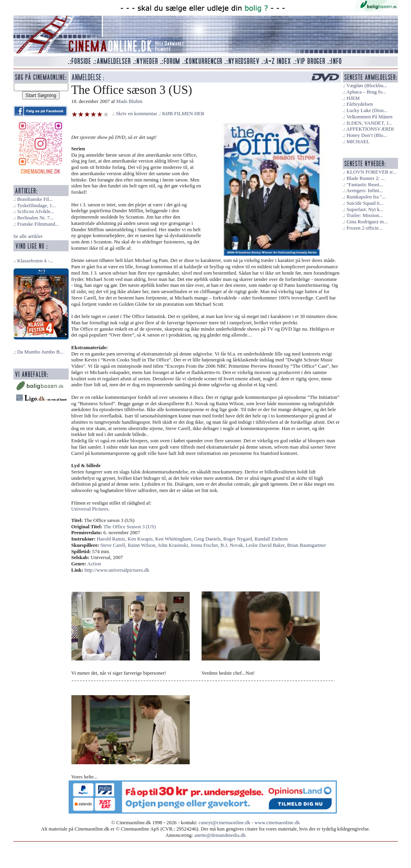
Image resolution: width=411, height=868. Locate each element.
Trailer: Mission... (364, 215)
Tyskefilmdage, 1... (36, 206)
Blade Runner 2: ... (365, 178)
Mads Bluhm (129, 101)
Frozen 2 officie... (364, 228)
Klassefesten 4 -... (35, 261)
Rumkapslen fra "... (366, 197)
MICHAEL (358, 142)
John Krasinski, (174, 545)
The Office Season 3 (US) (130, 527)
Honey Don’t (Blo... (367, 135)
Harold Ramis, (112, 539)
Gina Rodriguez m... (367, 222)
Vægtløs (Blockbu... (367, 86)
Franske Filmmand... (38, 224)
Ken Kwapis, (141, 539)
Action (94, 564)
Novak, (238, 545)
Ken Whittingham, (174, 539)
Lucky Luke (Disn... (367, 110)
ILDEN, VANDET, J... (369, 123)
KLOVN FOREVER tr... (371, 172)
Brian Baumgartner (306, 545)
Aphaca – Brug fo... (366, 92)
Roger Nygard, (239, 539)
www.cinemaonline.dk (277, 823)
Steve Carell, (114, 545)
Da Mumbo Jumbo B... (40, 352)
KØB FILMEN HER (183, 114)
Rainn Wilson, (143, 545)
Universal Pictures (90, 509)
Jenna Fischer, (205, 545)
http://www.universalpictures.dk (117, 570)
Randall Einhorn (271, 539)
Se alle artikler (28, 236)
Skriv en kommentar (137, 114)
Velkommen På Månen (369, 117)
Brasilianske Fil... (35, 199)
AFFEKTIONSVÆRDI (370, 129)
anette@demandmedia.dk (220, 835)
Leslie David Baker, (266, 545)
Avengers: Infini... (365, 191)
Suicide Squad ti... (365, 203)
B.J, (225, 545)
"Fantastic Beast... (365, 185)
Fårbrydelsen (360, 104)
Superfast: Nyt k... (365, 210)
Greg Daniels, (209, 539)
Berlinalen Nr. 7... (35, 218)
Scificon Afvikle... (35, 211)
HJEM (353, 98)
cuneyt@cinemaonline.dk (225, 823)
